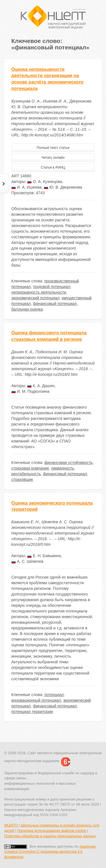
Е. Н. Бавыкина (44, 556)
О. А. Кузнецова (45, 182)
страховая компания (30, 468)
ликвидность (62, 468)
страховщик (22, 479)
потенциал (54, 695)
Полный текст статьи (53, 148)
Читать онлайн (53, 158)
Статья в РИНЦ (53, 167)
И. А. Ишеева (26, 187)
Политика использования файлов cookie (51, 831)
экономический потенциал (35, 298)
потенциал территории (32, 712)
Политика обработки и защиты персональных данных (50, 836)
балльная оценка (27, 309)
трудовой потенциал (51, 287)
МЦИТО (11, 825)
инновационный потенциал (36, 700)
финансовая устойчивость (69, 463)
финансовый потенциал (55, 304)
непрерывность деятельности (39, 292)
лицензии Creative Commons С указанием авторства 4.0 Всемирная (50, 852)
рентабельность (26, 474)
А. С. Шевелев (27, 561)
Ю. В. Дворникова (63, 187)
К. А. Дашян (41, 386)
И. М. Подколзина (30, 391)
